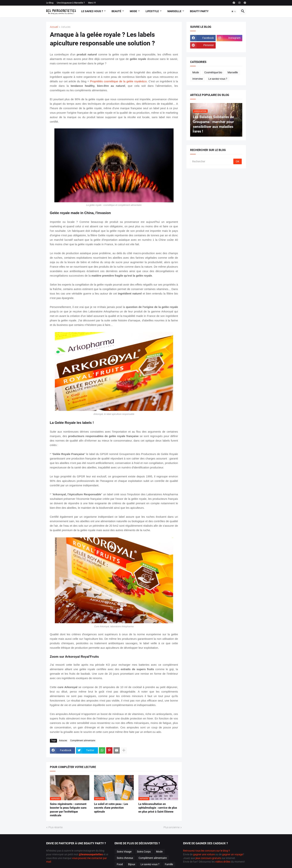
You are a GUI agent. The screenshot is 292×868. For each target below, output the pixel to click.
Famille (169, 864)
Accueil (54, 27)
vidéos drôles (223, 862)
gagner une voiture (204, 854)
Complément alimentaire (83, 741)
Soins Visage (124, 852)
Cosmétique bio (213, 72)
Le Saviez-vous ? (92, 11)
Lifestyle (152, 11)
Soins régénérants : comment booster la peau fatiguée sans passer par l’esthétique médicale (68, 810)
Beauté (116, 11)
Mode (133, 11)
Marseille (174, 11)
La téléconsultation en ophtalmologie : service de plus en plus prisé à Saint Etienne (158, 808)
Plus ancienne (172, 827)
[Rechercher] (212, 161)
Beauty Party (199, 11)
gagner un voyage (233, 854)
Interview (198, 79)
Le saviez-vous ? (218, 79)
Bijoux (132, 864)
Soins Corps (144, 852)
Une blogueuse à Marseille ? (71, 3)
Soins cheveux (125, 858)
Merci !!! (92, 3)
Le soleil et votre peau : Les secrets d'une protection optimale (111, 808)
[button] (234, 11)
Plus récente (55, 827)
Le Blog (50, 3)
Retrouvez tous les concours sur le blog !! (207, 851)
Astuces (66, 27)
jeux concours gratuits (208, 858)
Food (120, 864)
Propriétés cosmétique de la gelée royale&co (118, 81)
